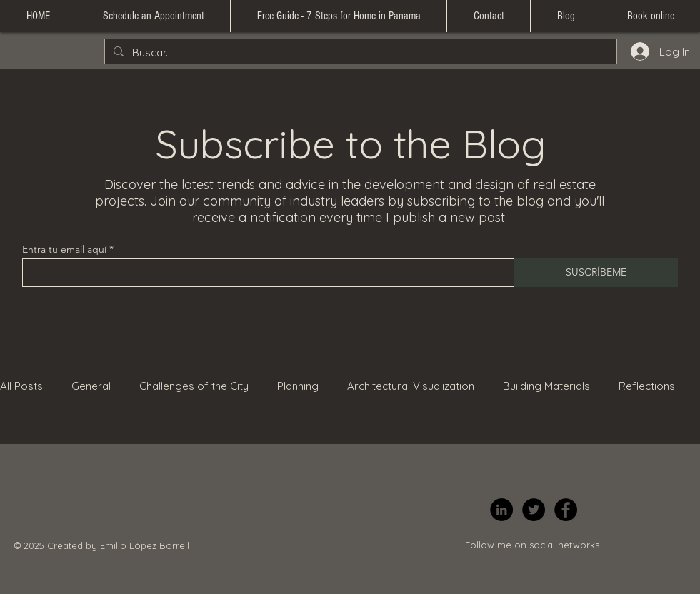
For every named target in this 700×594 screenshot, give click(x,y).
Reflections (647, 386)
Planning (298, 386)
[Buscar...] (359, 52)
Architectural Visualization (411, 386)
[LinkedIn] (501, 510)
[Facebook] (566, 510)
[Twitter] (534, 510)
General (91, 386)
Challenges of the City (194, 386)
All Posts (21, 386)
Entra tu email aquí (64, 249)
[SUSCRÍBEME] (596, 273)
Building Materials (546, 386)
